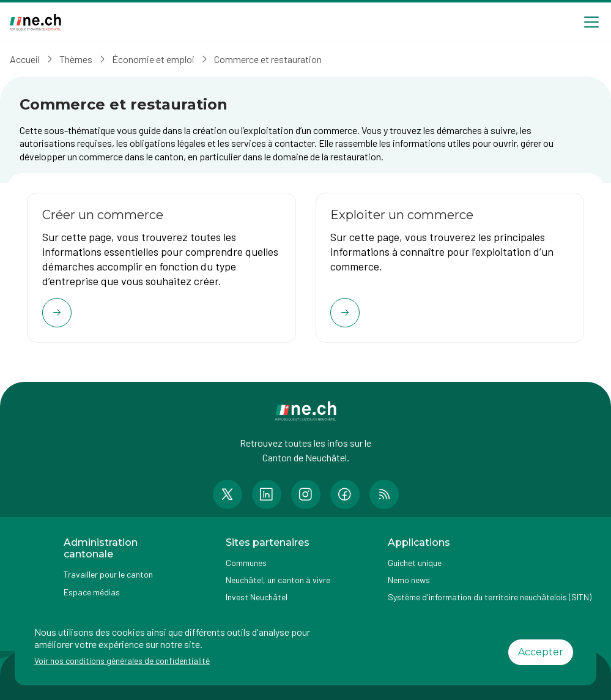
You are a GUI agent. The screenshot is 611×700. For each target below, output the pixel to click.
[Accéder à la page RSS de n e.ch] (384, 495)
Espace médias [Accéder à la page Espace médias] (92, 592)
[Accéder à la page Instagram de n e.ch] (306, 495)
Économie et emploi (153, 59)
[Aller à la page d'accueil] (35, 22)
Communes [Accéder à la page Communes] (246, 563)
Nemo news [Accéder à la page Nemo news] (409, 580)
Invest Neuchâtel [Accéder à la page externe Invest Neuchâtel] (257, 598)
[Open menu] (591, 22)
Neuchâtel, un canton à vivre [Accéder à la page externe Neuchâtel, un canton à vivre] (278, 580)
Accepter (541, 652)
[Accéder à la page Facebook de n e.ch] (345, 495)
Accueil (25, 59)
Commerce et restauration (268, 59)
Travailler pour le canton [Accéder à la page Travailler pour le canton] (108, 575)
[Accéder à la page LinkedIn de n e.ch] (267, 495)
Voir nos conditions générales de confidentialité (122, 661)
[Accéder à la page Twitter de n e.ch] (228, 495)
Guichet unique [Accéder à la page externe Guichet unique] (415, 563)
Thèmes (76, 59)
